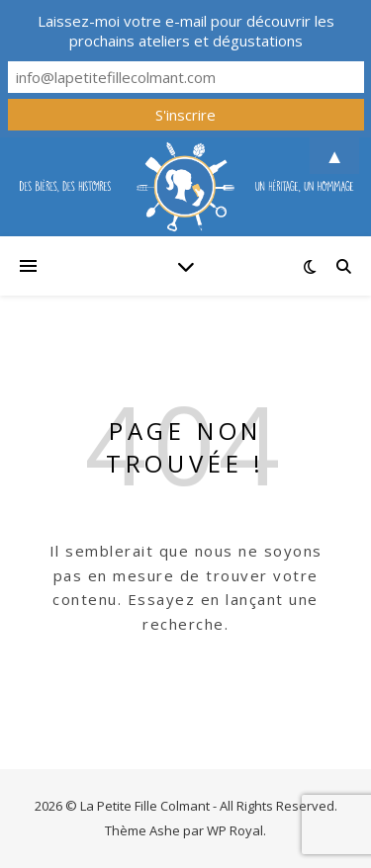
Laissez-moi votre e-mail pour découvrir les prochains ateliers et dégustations (186, 31)
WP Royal (235, 830)
